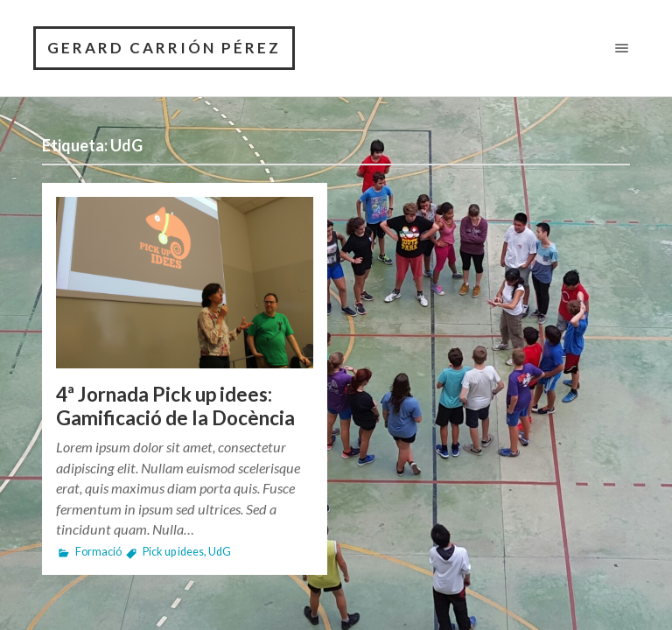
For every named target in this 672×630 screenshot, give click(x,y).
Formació (98, 552)
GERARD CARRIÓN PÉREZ (164, 48)
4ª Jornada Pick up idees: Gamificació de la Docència (175, 406)
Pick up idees (173, 552)
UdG (220, 552)
